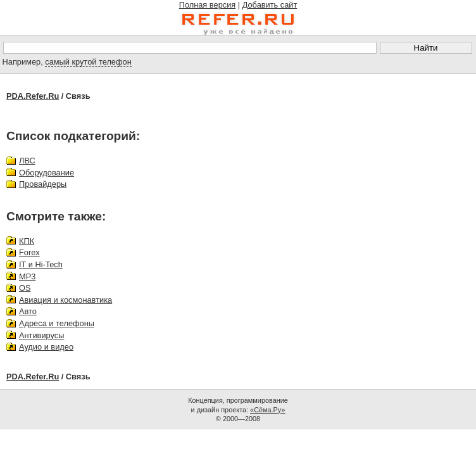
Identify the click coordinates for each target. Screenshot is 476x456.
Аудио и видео (46, 347)
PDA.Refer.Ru (33, 96)
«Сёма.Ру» (267, 410)
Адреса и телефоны (57, 323)
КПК (27, 241)
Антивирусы (41, 335)
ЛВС (27, 161)
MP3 (27, 276)
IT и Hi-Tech (41, 264)
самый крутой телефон (88, 62)
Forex (29, 252)
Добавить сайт (270, 5)
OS (25, 288)
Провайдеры (43, 184)
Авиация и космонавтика (66, 300)
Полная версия (208, 5)
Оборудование (47, 173)
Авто (28, 311)
